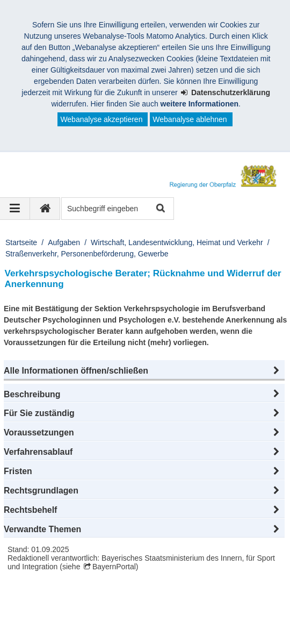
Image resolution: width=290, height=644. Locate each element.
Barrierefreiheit (202, 616)
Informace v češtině (160, 627)
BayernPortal (114, 567)
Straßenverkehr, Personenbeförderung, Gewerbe (87, 254)
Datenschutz (94, 616)
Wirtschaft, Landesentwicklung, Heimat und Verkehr (177, 242)
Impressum (37, 616)
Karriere (146, 616)
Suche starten (160, 209)
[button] (144, 371)
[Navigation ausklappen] (15, 209)
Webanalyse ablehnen (190, 119)
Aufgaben (64, 242)
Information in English (55, 627)
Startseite (21, 242)
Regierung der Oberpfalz (67, 605)
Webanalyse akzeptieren (101, 119)
